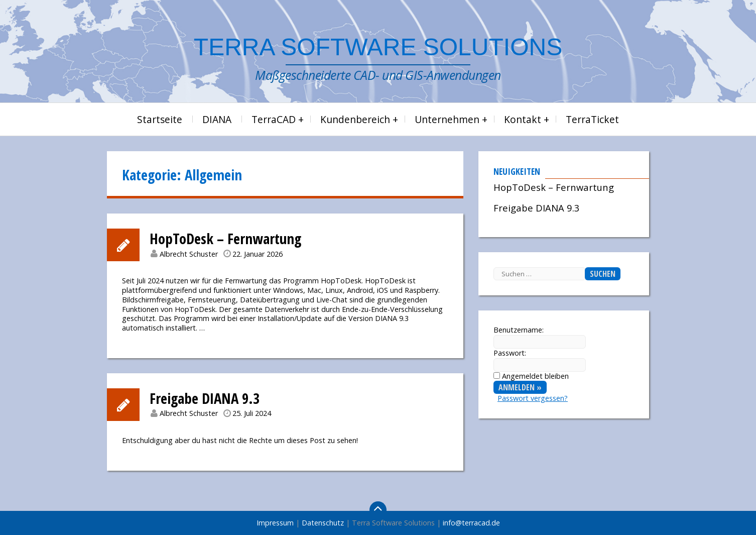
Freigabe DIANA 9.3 (205, 398)
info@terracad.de (471, 523)
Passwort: (510, 353)
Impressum (275, 523)
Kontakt (523, 119)
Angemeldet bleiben (535, 376)
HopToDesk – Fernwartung (225, 238)
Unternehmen (447, 119)
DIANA (217, 119)
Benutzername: (519, 330)
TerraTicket (592, 119)
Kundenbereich (355, 119)
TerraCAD (274, 119)
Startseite (160, 119)
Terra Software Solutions (378, 47)
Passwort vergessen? (533, 398)
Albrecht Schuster (189, 254)
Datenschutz (323, 523)
